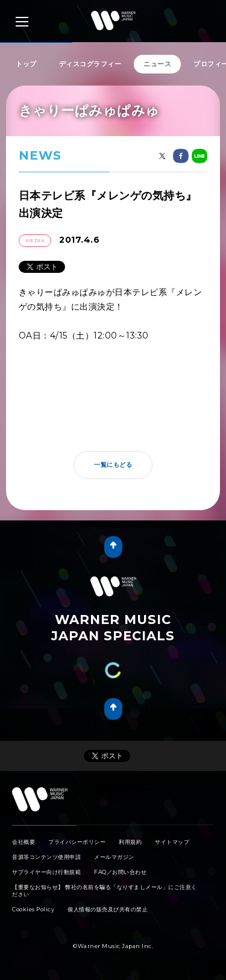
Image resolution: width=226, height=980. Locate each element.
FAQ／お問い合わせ (120, 872)
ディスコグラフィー (90, 64)
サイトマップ (172, 842)
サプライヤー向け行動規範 (46, 872)
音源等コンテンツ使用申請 (46, 857)
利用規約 (130, 842)
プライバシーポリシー (77, 842)
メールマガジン (114, 857)
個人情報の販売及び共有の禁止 (108, 909)
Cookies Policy (33, 909)
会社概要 (24, 842)
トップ (26, 64)
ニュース (157, 64)
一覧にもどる (113, 465)
